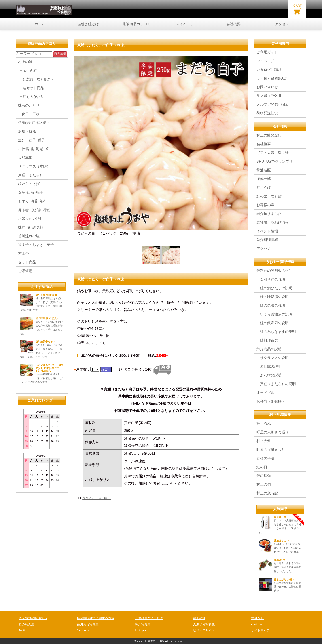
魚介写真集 (143, 624)
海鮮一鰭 (264, 179)
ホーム (40, 24)
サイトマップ (261, 630)
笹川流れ (264, 423)
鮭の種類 (264, 476)
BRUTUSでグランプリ (275, 161)
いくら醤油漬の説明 (274, 314)
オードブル (265, 393)
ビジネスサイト (204, 630)
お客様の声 (265, 205)
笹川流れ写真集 (88, 624)
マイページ (185, 24)
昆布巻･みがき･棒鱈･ (35, 210)
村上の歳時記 (267, 493)
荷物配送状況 (267, 113)
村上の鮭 (25, 62)
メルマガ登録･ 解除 (272, 104)
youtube (256, 624)
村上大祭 (264, 441)
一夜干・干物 (29, 114)
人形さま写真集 (204, 624)
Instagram (142, 630)
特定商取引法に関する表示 (95, 618)
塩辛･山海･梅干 (31, 192)
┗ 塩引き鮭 (28, 70)
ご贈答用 (25, 271)
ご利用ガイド (267, 52)
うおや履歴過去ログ (149, 618)
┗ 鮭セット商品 (31, 88)
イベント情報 (269, 231)
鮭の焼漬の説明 (271, 305)
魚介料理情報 (267, 240)
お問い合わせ (267, 87)
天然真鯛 (25, 158)
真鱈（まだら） (31, 175)
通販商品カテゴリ (137, 24)
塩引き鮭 (257, 618)
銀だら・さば (29, 184)
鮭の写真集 (26, 624)
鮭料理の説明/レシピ (273, 271)
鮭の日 (262, 467)
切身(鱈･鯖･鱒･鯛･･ (34, 123)
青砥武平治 (265, 458)
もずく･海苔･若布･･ (34, 201)
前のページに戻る (97, 498)
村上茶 (23, 253)
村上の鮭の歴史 (269, 135)
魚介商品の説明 (269, 349)
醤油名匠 (264, 170)
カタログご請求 (269, 70)
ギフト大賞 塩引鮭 (273, 153)
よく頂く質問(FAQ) (272, 78)
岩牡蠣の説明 (269, 366)
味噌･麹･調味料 (31, 227)
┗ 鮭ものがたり (31, 97)
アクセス (282, 24)
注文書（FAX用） (271, 96)
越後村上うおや (156, 641)
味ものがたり (29, 105)
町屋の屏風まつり (271, 450)
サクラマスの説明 (273, 358)
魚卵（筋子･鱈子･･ (33, 140)
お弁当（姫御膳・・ (273, 401)
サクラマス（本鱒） (34, 166)
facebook (83, 630)
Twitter (23, 630)
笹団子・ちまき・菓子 (36, 245)
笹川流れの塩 (29, 236)
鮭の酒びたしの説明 (274, 288)
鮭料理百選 (267, 340)
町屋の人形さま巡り (273, 432)
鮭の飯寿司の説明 (273, 323)
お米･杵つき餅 (30, 219)
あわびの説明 (269, 375)
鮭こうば (264, 188)
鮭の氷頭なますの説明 (276, 332)
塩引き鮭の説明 (271, 279)
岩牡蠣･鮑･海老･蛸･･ (35, 149)
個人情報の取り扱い (33, 618)
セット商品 (27, 262)
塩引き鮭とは (88, 24)
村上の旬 (264, 484)
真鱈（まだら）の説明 (276, 384)
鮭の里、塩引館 (269, 196)
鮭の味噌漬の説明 (273, 297)
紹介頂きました (269, 214)
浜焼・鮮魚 (27, 131)
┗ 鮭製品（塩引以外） (36, 79)
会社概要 (233, 24)
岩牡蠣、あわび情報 (273, 222)
